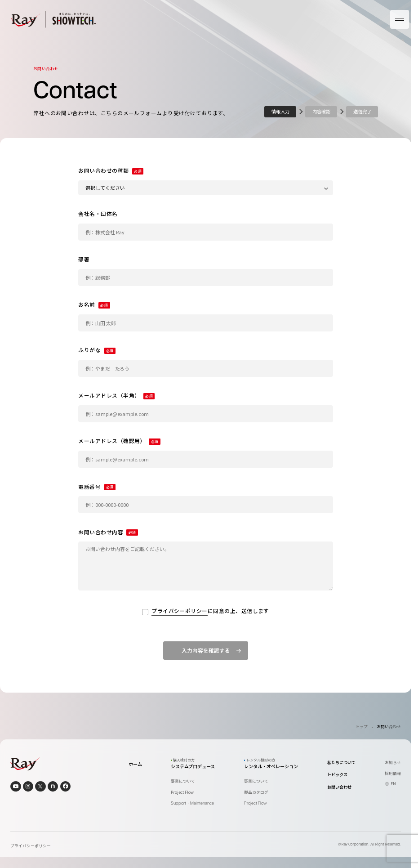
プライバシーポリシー (180, 611)
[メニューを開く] (400, 19)
